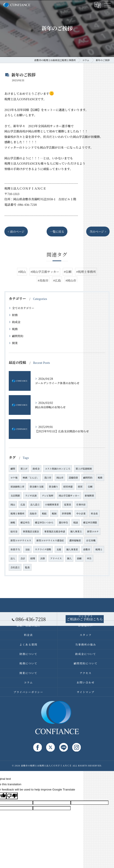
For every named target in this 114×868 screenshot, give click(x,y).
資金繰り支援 (37, 487)
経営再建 (68, 487)
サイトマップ (86, 692)
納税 (13, 522)
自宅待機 (91, 540)
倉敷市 (87, 549)
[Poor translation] (12, 796)
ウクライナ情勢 (43, 549)
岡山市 (60, 478)
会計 (23, 558)
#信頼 (68, 281)
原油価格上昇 (17, 487)
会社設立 (15, 567)
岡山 (13, 504)
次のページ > (98, 232)
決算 (43, 558)
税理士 (99, 549)
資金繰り (53, 487)
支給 (27, 549)
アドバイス (56, 558)
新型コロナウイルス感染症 (50, 540)
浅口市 (48, 478)
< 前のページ (16, 232)
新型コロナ (93, 531)
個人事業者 (72, 549)
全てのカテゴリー (23, 308)
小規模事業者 (52, 504)
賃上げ (24, 469)
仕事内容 (81, 504)
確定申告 (25, 522)
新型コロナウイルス (21, 540)
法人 (13, 558)
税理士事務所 (17, 513)
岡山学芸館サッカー (69, 496)
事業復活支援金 (31, 531)
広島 (23, 504)
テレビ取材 (48, 496)
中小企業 (81, 513)
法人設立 (35, 504)
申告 (89, 558)
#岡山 (22, 281)
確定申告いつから (44, 522)
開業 (15, 343)
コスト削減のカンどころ (58, 469)
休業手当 (15, 549)
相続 (44, 513)
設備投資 (73, 478)
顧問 (13, 469)
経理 (33, 558)
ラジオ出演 (31, 496)
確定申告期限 (90, 522)
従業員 (68, 504)
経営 (80, 487)
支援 (59, 549)
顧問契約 (18, 336)
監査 (27, 567)
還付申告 (63, 522)
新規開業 (89, 496)
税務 (15, 329)
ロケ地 (14, 478)
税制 (54, 513)
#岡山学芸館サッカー (45, 281)
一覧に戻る (57, 232)
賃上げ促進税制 (84, 469)
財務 (15, 315)
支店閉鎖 (15, 496)
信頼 (90, 487)
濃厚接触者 (75, 540)
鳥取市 (33, 513)
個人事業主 (76, 531)
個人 (69, 558)
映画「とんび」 (31, 478)
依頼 (79, 558)
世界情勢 (66, 513)
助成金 (16, 322)
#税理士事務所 (86, 281)
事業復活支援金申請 (55, 531)
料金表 (94, 513)
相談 (76, 522)
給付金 (14, 531)
